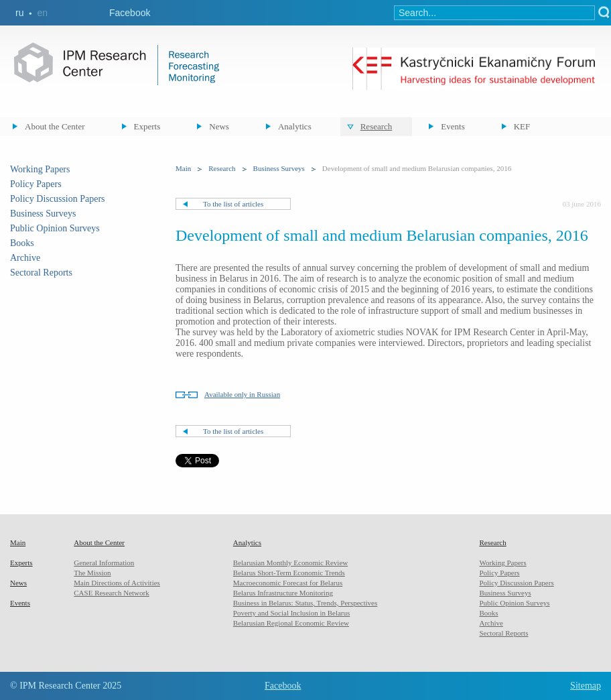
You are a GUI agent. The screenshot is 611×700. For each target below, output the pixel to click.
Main (183, 168)
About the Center (55, 126)
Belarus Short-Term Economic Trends (289, 573)
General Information (104, 563)
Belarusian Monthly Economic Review (290, 563)
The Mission (92, 573)
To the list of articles (233, 204)
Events (453, 126)
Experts (147, 126)
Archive (25, 258)
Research (377, 126)
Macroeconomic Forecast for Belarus (288, 583)
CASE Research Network (111, 593)
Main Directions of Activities (117, 583)
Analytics (295, 126)
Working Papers (40, 169)
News (219, 126)
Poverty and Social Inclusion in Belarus (291, 613)
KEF (522, 126)
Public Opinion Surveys (55, 228)
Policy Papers (36, 184)
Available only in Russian (242, 394)
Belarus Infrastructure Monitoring (283, 593)
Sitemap (586, 686)
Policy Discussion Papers (58, 199)
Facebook (130, 13)
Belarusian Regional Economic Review (291, 623)
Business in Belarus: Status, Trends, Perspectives (305, 603)
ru (19, 13)
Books (22, 243)
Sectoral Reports (41, 273)
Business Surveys (43, 214)
